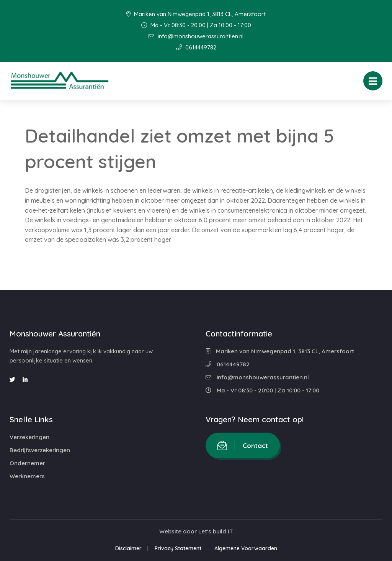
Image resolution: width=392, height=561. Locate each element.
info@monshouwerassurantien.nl (196, 36)
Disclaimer (128, 548)
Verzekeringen (29, 437)
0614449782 (196, 47)
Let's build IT (216, 531)
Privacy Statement (178, 548)
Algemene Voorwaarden (246, 548)
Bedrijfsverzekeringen (40, 450)
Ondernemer (27, 463)
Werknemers (27, 476)
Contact (243, 445)
